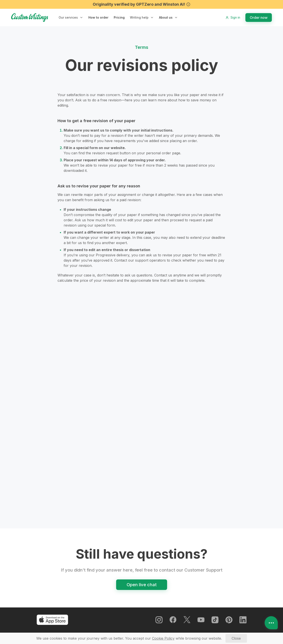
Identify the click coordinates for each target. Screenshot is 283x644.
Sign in (233, 17)
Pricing (119, 17)
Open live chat (142, 587)
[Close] (236, 638)
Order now (259, 18)
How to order (98, 17)
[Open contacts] (271, 623)
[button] (71, 18)
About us (165, 17)
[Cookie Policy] (163, 638)
